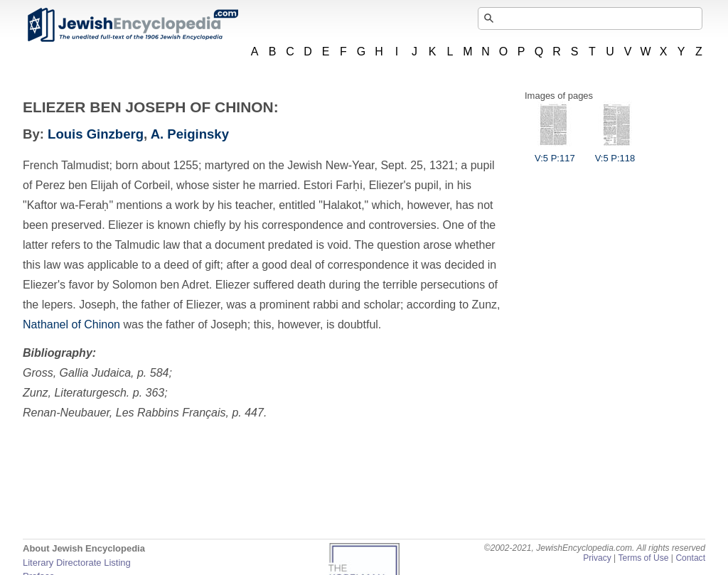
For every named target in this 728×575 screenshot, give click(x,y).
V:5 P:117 (555, 153)
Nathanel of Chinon (71, 324)
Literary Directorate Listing (77, 563)
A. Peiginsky (190, 134)
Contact (690, 558)
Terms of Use (643, 558)
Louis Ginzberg (96, 134)
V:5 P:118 (615, 153)
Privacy (597, 558)
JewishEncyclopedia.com (132, 25)
